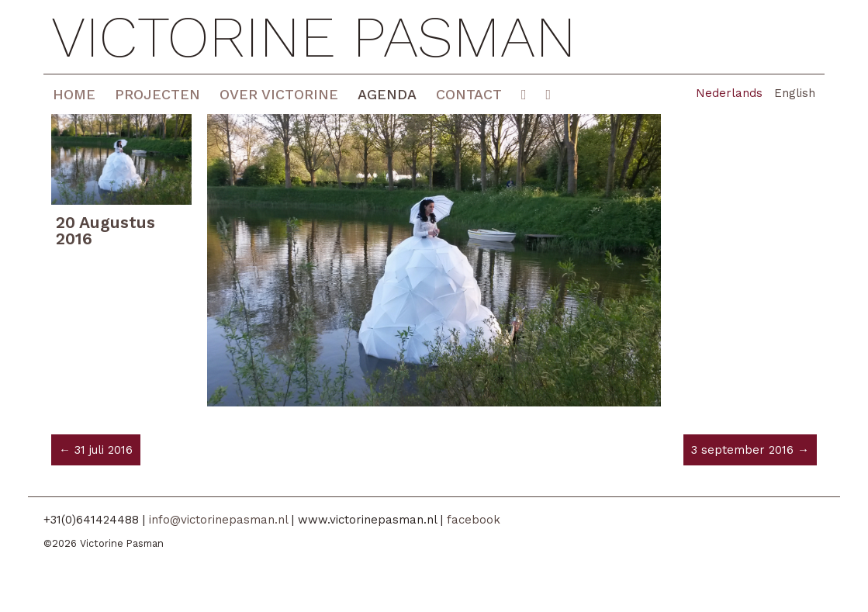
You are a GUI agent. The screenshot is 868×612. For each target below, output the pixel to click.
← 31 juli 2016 (96, 450)
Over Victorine (279, 94)
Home (74, 94)
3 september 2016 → (750, 450)
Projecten (157, 94)
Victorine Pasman (314, 37)
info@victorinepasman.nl (218, 520)
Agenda (387, 94)
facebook (474, 520)
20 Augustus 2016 (105, 230)
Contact (469, 94)
